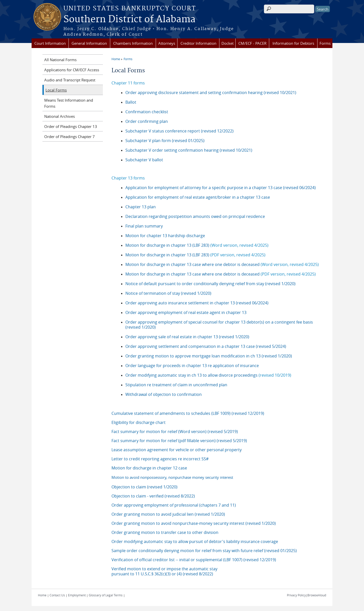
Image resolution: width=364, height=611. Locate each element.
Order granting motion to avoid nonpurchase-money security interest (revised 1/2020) (194, 523)
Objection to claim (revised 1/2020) (144, 487)
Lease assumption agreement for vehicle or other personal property (177, 450)
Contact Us (57, 595)
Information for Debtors (293, 43)
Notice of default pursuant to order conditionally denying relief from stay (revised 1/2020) (210, 284)
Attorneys (167, 43)
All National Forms (60, 60)
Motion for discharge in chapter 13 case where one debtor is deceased (222, 264)
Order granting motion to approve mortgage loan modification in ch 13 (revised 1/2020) (209, 356)
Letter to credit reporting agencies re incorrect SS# (160, 459)
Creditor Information (198, 43)
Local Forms (56, 90)
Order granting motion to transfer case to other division (165, 532)
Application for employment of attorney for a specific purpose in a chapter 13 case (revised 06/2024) (221, 188)
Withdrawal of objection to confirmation (164, 394)
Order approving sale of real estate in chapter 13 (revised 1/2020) (187, 337)
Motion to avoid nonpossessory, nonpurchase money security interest (172, 477)
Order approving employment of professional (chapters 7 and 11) (174, 505)
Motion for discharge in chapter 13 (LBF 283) (197, 245)
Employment (77, 595)
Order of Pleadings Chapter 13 (71, 126)
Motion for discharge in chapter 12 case (149, 468)
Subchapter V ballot (144, 160)
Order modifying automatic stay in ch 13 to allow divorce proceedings (191, 375)
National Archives (60, 116)
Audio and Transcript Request (70, 80)
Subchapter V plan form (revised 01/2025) (165, 141)
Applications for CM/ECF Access (72, 70)
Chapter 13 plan (141, 207)
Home (116, 59)
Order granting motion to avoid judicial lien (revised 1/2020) (168, 514)
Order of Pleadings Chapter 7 (70, 137)
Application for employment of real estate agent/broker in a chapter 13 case (198, 197)
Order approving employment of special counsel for (175, 322)
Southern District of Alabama (129, 19)
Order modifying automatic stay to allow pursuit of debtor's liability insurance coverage (195, 541)
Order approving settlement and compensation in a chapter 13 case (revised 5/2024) (206, 346)
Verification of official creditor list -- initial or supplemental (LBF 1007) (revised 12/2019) (194, 560)
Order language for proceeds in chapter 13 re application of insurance (192, 366)
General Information (89, 43)
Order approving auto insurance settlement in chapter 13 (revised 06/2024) (197, 303)
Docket (227, 43)
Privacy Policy (296, 595)
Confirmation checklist (147, 112)
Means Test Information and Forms (69, 103)
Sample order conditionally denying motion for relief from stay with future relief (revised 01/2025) (204, 551)
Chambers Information (133, 43)
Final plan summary (144, 226)
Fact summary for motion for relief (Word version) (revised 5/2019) (175, 432)
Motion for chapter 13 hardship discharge (165, 236)
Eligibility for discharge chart (139, 422)
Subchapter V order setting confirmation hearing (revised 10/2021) (189, 150)
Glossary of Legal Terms (106, 595)
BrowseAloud (317, 595)
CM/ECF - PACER (252, 43)
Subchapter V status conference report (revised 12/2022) (179, 131)
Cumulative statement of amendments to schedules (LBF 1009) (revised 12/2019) (188, 413)
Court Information (50, 43)
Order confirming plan (147, 121)
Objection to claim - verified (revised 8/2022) (153, 496)
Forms (325, 43)
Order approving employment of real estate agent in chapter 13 (186, 312)
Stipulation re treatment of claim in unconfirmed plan (176, 385)
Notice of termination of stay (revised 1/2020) (168, 293)
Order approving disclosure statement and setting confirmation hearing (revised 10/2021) (211, 93)
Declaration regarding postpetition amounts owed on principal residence (195, 216)
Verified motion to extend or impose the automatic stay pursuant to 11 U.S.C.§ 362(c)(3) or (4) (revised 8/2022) (164, 571)
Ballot (131, 102)
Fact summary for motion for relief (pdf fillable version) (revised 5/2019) (179, 441)
